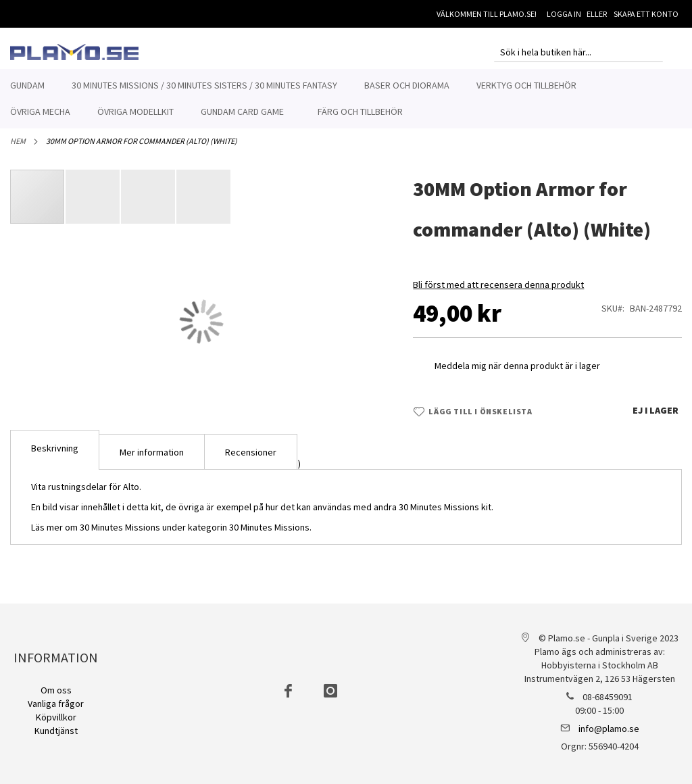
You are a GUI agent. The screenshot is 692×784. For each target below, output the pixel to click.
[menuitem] (27, 85)
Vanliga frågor (56, 704)
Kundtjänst (56, 731)
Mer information (152, 460)
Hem (18, 148)
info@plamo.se (609, 729)
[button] (93, 204)
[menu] (346, 99)
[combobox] (578, 52)
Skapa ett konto (646, 14)
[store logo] (74, 52)
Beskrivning (55, 456)
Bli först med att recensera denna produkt (498, 292)
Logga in (564, 14)
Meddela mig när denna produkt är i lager (517, 373)
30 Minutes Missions (269, 535)
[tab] (55, 457)
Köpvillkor (56, 717)
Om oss (56, 690)
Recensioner (251, 460)
